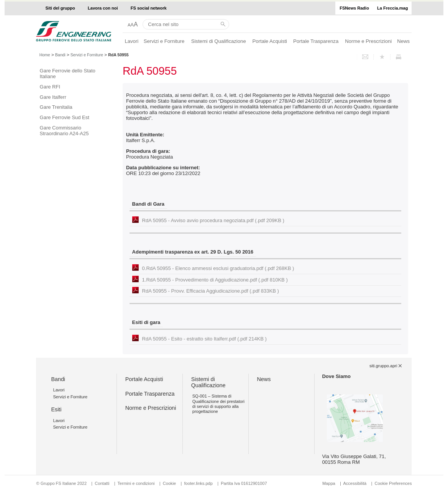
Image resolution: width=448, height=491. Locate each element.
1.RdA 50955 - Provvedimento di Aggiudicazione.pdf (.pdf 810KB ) (215, 280)
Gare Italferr (53, 97)
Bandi (60, 55)
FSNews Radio (354, 8)
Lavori (131, 41)
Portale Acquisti (270, 41)
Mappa (329, 483)
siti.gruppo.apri (383, 366)
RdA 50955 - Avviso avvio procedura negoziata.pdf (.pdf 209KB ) (213, 220)
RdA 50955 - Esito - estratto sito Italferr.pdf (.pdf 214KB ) (204, 339)
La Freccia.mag (392, 8)
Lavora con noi (103, 8)
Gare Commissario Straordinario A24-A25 (64, 131)
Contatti (102, 483)
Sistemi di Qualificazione (219, 41)
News (403, 41)
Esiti (56, 409)
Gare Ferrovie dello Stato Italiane (68, 74)
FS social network (149, 8)
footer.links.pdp (199, 483)
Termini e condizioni (136, 483)
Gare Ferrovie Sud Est (65, 117)
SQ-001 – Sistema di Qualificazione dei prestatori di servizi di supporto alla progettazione (218, 404)
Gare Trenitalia (56, 107)
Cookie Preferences (393, 483)
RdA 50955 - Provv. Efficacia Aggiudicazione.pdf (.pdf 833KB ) (211, 291)
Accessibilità (355, 483)
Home (45, 55)
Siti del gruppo (60, 8)
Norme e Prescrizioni (368, 41)
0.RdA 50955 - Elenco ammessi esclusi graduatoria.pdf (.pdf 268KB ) (218, 268)
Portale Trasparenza (316, 41)
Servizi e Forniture (164, 41)
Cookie (169, 483)
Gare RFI (50, 87)
